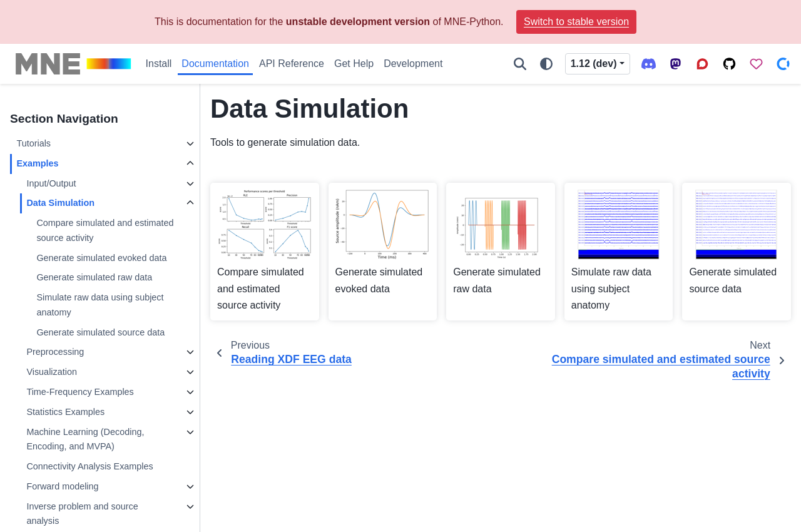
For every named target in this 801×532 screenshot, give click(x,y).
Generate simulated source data (100, 332)
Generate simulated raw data (94, 277)
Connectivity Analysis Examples (89, 466)
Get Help (354, 64)
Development (413, 64)
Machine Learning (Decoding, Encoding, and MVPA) (85, 439)
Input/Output (51, 183)
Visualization (52, 372)
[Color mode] (546, 64)
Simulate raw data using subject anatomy (100, 305)
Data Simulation (60, 203)
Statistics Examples (65, 412)
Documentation (215, 64)
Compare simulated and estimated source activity (105, 230)
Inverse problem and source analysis (82, 514)
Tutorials (33, 143)
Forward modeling (62, 486)
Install (159, 64)
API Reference (292, 64)
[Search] (520, 64)
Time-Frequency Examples (80, 392)
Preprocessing (55, 352)
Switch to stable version (576, 22)
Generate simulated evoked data (101, 258)
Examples (37, 163)
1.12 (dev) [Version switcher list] (594, 64)
